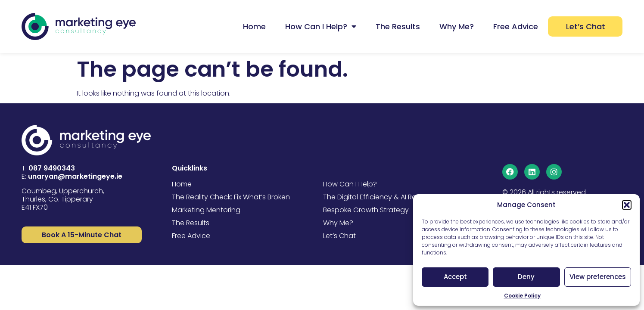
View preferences (598, 277)
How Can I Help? (321, 26)
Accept (455, 277)
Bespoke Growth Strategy (366, 210)
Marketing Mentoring (206, 210)
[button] (627, 205)
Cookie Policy (522, 296)
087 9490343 (52, 168)
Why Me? (457, 26)
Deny (526, 277)
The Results (398, 26)
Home (254, 26)
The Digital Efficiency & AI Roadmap (383, 197)
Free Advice (516, 26)
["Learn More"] (82, 235)
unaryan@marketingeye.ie (75, 176)
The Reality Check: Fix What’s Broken (231, 197)
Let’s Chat (586, 26)
